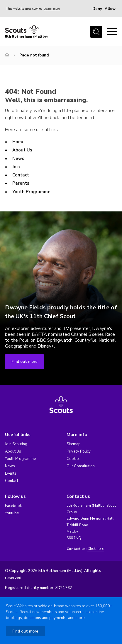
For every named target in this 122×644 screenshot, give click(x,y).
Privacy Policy (79, 451)
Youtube (12, 513)
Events (11, 473)
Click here (96, 549)
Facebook (13, 506)
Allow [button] (110, 9)
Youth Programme (31, 192)
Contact (21, 175)
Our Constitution (81, 466)
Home (18, 142)
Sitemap (74, 444)
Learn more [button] (52, 9)
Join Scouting (16, 444)
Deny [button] (97, 9)
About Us (22, 150)
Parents (21, 183)
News (18, 159)
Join (16, 167)
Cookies (74, 459)
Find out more (24, 362)
